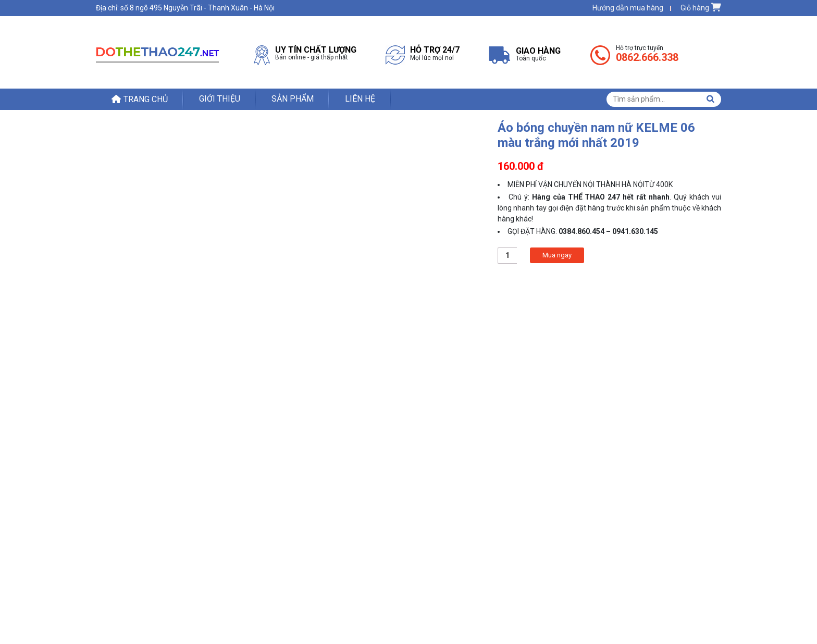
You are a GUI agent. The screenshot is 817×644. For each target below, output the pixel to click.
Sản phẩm (293, 99)
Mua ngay (557, 255)
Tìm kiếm (710, 99)
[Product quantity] (507, 256)
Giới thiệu (220, 99)
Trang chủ (146, 99)
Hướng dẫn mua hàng (628, 8)
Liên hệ (360, 99)
